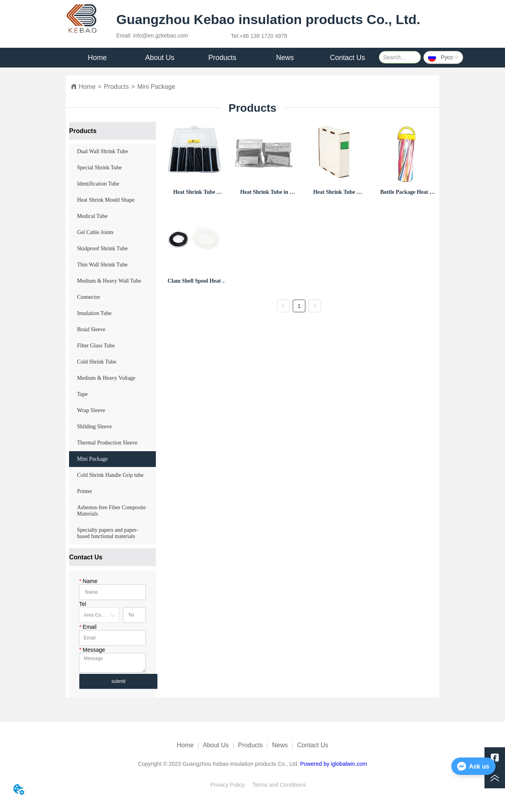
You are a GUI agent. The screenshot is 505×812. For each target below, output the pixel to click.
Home (87, 87)
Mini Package (156, 87)
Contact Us (313, 745)
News (280, 745)
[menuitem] (160, 58)
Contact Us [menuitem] (347, 58)
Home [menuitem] (97, 58)
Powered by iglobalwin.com (334, 764)
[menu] (222, 58)
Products (116, 87)
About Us (216, 745)
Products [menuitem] (222, 58)
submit (119, 681)
